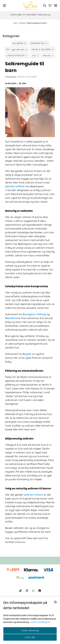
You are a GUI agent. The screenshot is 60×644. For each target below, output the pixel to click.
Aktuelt (47, 55)
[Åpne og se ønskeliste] (50, 6)
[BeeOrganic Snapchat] (33, 591)
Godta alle (30, 637)
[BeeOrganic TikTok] (20, 591)
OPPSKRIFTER (37, 43)
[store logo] (30, 6)
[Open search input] (45, 6)
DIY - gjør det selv (15, 49)
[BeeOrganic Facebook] (40, 591)
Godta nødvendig (30, 630)
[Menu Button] (4, 6)
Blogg (23, 23)
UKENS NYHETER (16, 55)
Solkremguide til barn (37, 23)
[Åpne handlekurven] (56, 6)
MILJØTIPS (18, 43)
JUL (34, 55)
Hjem (16, 23)
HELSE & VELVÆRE (41, 49)
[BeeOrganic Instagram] (27, 591)
